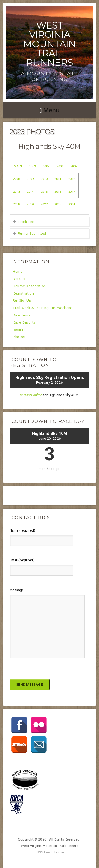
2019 (30, 204)
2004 (46, 166)
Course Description (29, 286)
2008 (16, 179)
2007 (74, 166)
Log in (59, 852)
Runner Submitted (32, 233)
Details (19, 279)
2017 (72, 192)
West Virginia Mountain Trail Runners (49, 44)
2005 (60, 166)
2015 (44, 192)
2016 (58, 192)
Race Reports (24, 322)
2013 (16, 192)
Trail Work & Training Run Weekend (43, 308)
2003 (32, 166)
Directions (22, 315)
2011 (58, 179)
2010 (44, 179)
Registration (23, 293)
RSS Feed (44, 852)
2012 (72, 179)
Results (19, 330)
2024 (72, 204)
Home (18, 272)
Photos (19, 337)
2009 (30, 179)
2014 (30, 192)
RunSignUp (22, 301)
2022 (44, 204)
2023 (58, 204)
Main (18, 166)
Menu (51, 110)
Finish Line (26, 222)
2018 (16, 204)
